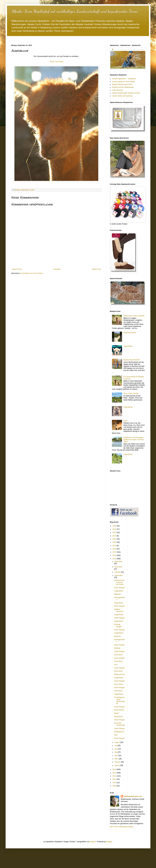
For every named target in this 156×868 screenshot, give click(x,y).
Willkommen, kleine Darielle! (134, 316)
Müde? (117, 713)
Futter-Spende (117, 90)
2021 (115, 539)
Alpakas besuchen (119, 610)
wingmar (93, 842)
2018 (115, 549)
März (117, 759)
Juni (116, 749)
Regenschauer (120, 674)
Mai (116, 752)
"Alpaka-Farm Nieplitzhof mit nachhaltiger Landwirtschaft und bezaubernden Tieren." (75, 11)
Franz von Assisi (56, 61)
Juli (116, 746)
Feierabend (118, 717)
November (118, 567)
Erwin (126, 421)
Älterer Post (96, 269)
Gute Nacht (118, 655)
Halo (116, 735)
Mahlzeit (117, 648)
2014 (115, 769)
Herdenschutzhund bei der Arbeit (119, 582)
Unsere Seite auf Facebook (122, 96)
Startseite (57, 269)
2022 (115, 536)
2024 (115, 529)
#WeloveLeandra (130, 333)
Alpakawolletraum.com (133, 796)
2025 (115, 526)
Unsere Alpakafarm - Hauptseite (124, 79)
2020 (115, 542)
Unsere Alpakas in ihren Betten (123, 82)
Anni (116, 665)
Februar (118, 762)
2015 (115, 559)
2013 (115, 773)
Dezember (118, 562)
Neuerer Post (17, 269)
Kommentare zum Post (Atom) (32, 273)
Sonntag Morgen (118, 625)
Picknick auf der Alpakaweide (123, 87)
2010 (115, 783)
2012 (115, 776)
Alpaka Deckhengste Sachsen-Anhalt (126, 93)
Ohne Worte (119, 684)
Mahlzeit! (117, 594)
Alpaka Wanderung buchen (122, 84)
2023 (115, 532)
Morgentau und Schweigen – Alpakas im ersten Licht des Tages (134, 440)
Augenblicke (128, 346)
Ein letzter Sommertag (119, 724)
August (117, 742)
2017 (115, 552)
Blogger (109, 842)
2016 (115, 555)
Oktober (118, 572)
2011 (115, 779)
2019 (115, 546)
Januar (117, 765)
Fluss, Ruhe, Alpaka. (131, 393)
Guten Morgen (119, 588)
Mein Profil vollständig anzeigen (122, 827)
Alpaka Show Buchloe (132, 360)
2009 (115, 786)
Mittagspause (119, 732)
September (119, 575)
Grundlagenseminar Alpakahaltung (120, 700)
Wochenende (119, 710)
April (116, 756)
